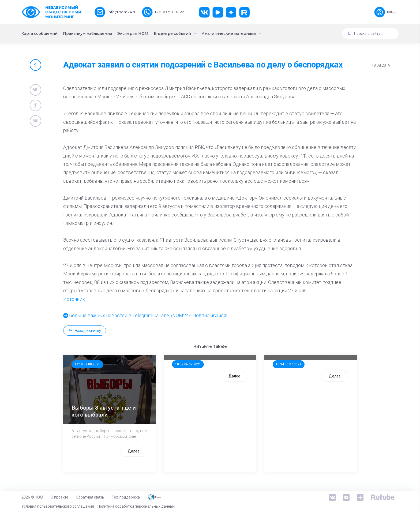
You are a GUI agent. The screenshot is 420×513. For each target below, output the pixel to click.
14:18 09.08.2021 (87, 364)
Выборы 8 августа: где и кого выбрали (104, 411)
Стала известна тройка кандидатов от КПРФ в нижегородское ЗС (303, 344)
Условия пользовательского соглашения (58, 506)
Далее (134, 451)
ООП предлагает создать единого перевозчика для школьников (206, 344)
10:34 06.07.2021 (288, 364)
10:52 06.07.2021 (188, 364)
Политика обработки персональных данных (136, 506)
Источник (74, 299)
